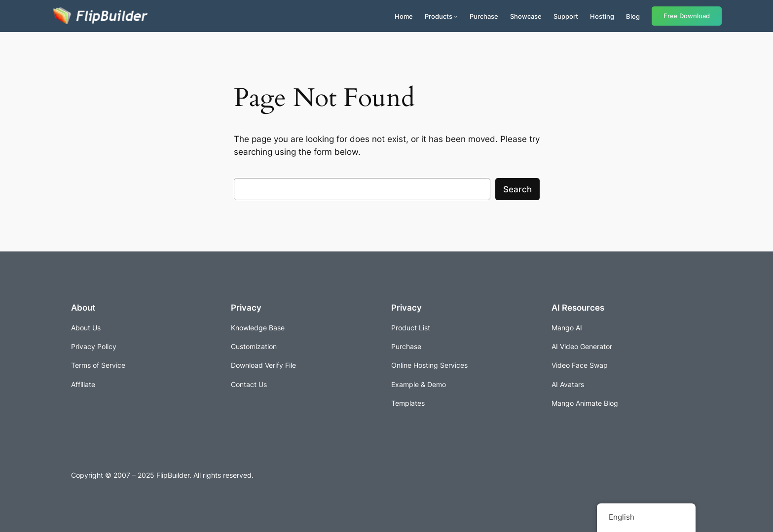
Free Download (687, 16)
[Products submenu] (456, 16)
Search (517, 189)
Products (439, 16)
